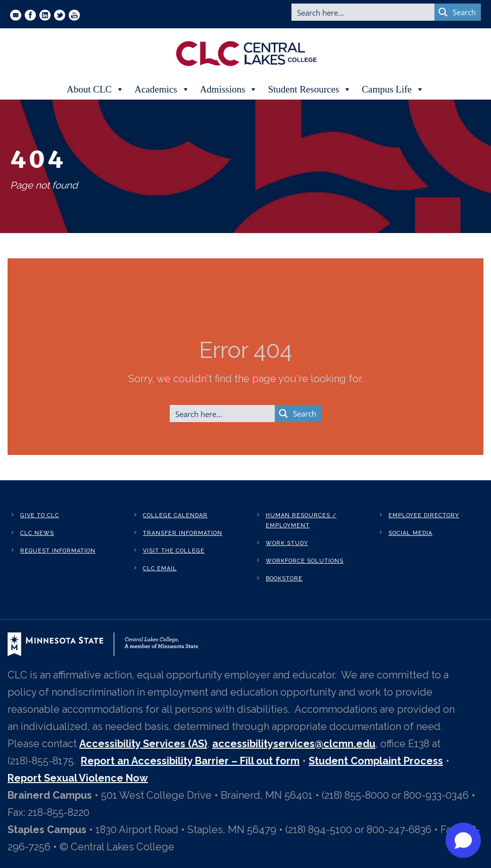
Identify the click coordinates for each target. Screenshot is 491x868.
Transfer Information (183, 533)
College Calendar (175, 515)
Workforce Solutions (305, 561)
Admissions (229, 89)
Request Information (58, 551)
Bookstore (284, 579)
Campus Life (393, 89)
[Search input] (363, 12)
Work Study (287, 543)
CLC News (37, 533)
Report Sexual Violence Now (78, 778)
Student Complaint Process (376, 761)
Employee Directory (424, 515)
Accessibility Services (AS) (143, 744)
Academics (162, 89)
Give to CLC (40, 515)
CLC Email (160, 568)
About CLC (95, 89)
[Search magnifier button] (458, 12)
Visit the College (174, 551)
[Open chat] (463, 840)
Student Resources (310, 89)
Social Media (410, 533)
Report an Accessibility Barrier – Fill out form (190, 761)
